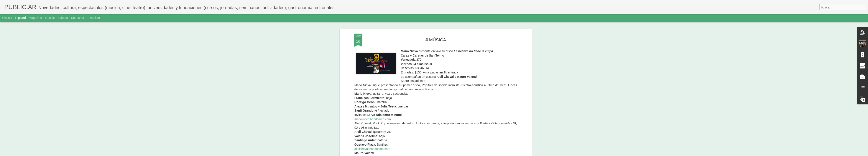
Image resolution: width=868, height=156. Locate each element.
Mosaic (50, 18)
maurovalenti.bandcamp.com (374, 38)
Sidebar (63, 18)
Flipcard (20, 18)
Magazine (35, 18)
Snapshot (78, 18)
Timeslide (93, 18)
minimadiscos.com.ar (397, 42)
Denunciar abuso (465, 154)
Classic (7, 18)
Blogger (451, 154)
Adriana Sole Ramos (460, 53)
